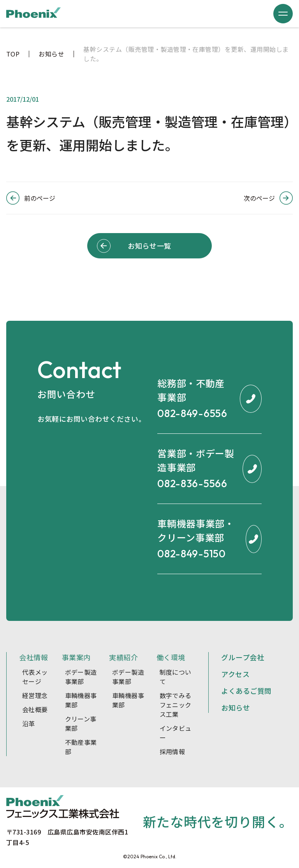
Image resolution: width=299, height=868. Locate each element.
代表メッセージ (35, 677)
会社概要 (35, 709)
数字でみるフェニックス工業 (176, 705)
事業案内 (76, 657)
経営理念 (35, 695)
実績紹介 (123, 657)
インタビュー (176, 733)
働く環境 (171, 657)
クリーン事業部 (81, 723)
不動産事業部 (81, 747)
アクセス (235, 674)
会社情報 (33, 657)
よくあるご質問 (246, 691)
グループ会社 (243, 657)
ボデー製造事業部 (81, 677)
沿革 (29, 723)
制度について (176, 677)
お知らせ (236, 707)
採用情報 (172, 751)
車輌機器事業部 (81, 700)
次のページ (259, 198)
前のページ (40, 198)
